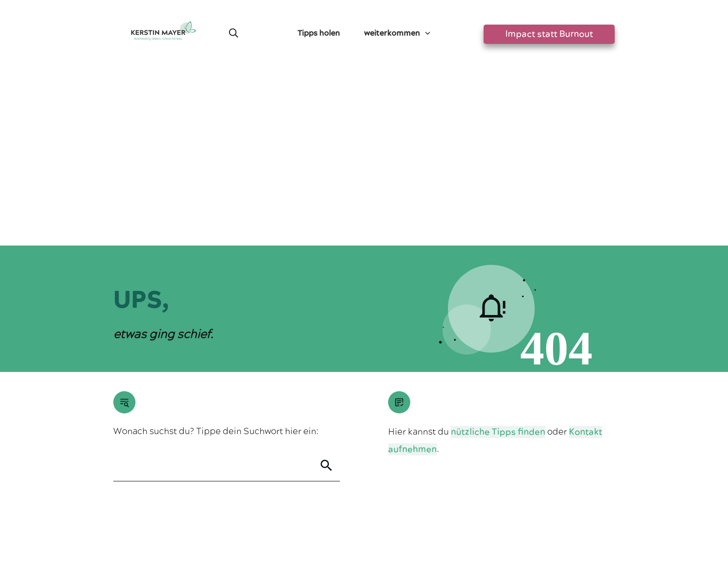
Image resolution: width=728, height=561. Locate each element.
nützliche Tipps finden (498, 255)
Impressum (324, 515)
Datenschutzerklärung (385, 515)
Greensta (204, 489)
